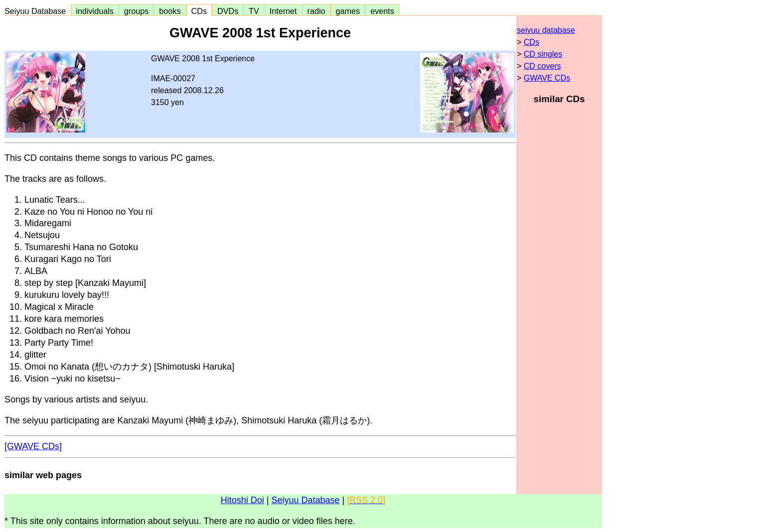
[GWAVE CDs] (33, 446)
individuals (95, 11)
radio (316, 11)
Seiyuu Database (37, 11)
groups (137, 11)
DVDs (228, 11)
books (170, 11)
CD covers (542, 66)
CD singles (543, 54)
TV (254, 11)
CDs (199, 11)
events (382, 11)
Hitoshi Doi (242, 500)
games (348, 11)
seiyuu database (546, 30)
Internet (283, 11)
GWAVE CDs (547, 78)
